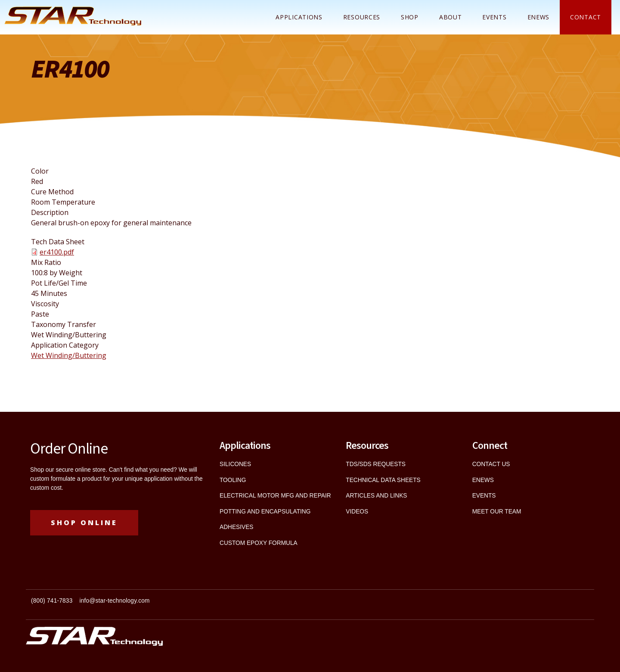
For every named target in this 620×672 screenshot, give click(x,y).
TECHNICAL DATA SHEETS (383, 480)
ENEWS (539, 17)
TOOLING (233, 480)
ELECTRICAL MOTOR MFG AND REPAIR (275, 496)
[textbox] (168, 605)
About (451, 17)
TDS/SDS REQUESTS (376, 464)
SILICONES (235, 464)
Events (494, 17)
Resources (362, 17)
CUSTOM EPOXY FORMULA (259, 543)
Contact (586, 17)
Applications (299, 17)
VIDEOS (357, 512)
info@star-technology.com (115, 601)
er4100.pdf (57, 252)
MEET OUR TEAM (497, 512)
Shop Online (84, 523)
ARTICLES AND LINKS (376, 496)
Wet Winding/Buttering (69, 355)
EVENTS (484, 496)
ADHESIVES (236, 527)
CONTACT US (491, 464)
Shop (410, 17)
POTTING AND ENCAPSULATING (265, 512)
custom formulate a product (66, 479)
